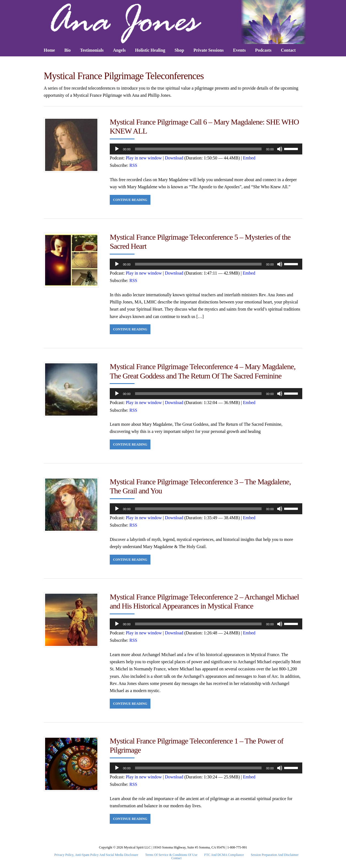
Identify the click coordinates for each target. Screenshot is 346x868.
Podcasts (263, 50)
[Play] (117, 149)
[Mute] (280, 149)
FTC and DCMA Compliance (224, 855)
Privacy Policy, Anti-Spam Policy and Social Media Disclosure (96, 855)
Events (239, 50)
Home (49, 50)
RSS (133, 165)
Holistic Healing (150, 50)
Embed (249, 158)
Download (174, 158)
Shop (179, 50)
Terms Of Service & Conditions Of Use (171, 855)
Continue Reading (130, 200)
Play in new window (144, 158)
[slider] (198, 149)
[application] (206, 149)
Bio (68, 50)
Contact (288, 50)
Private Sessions (208, 50)
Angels (119, 50)
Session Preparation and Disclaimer (275, 855)
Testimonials (92, 50)
